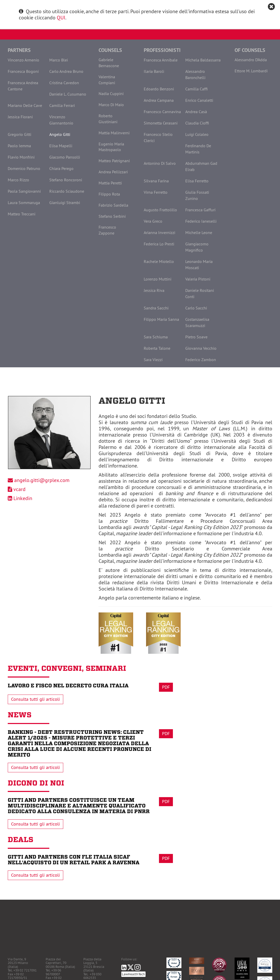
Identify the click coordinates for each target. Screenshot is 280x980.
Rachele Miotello (159, 261)
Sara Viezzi (153, 360)
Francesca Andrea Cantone (23, 86)
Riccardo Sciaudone (67, 191)
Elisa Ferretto (197, 181)
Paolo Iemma (19, 146)
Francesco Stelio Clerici (158, 137)
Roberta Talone (157, 348)
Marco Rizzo (18, 180)
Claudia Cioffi (197, 123)
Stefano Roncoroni (66, 180)
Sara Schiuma (156, 337)
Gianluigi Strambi (65, 203)
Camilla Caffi (197, 89)
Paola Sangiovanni (24, 191)
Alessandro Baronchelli (195, 74)
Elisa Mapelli (61, 146)
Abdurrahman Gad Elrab (201, 166)
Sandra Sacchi (156, 308)
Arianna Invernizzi (159, 232)
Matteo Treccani (22, 214)
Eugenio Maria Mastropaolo (111, 147)
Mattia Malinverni (114, 133)
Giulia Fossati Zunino (197, 195)
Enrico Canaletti (199, 100)
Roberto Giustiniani (108, 119)
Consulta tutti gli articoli (35, 699)
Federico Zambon (201, 360)
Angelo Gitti (60, 134)
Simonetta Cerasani (161, 123)
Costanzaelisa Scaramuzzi (197, 322)
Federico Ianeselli (201, 221)
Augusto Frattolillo (160, 210)
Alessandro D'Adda (251, 60)
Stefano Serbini (112, 216)
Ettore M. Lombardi (251, 71)
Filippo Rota (109, 194)
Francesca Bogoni (23, 71)
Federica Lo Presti (159, 244)
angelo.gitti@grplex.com (42, 480)
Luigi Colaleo (197, 134)
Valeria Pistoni (198, 279)
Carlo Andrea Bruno (66, 71)
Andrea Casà (196, 112)
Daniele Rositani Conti (200, 293)
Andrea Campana (159, 100)
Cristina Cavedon (64, 83)
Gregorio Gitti (19, 134)
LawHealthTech (133, 974)
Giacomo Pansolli (65, 157)
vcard (19, 489)
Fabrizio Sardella (113, 205)
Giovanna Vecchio (201, 348)
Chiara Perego (61, 168)
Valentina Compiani (107, 80)
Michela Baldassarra (203, 60)
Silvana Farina (156, 181)
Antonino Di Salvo (160, 163)
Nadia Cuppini (111, 94)
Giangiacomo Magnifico (197, 247)
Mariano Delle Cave (25, 105)
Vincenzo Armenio (23, 60)
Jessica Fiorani (20, 117)
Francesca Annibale (161, 60)
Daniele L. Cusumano (68, 94)
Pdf (166, 687)
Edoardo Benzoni (159, 89)
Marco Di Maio (111, 105)
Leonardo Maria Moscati (199, 265)
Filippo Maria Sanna (161, 319)
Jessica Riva (154, 290)
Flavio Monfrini (21, 157)
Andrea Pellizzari (113, 172)
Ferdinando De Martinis (198, 149)
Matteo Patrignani (114, 161)
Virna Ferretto (156, 192)
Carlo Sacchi (196, 308)
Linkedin (23, 498)
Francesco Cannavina (162, 112)
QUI (61, 17)
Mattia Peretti (110, 183)
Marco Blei (59, 60)
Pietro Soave (196, 337)
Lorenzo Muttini (158, 279)
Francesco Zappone (107, 230)
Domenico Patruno (24, 168)
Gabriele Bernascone (109, 63)
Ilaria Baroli (154, 71)
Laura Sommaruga (24, 203)
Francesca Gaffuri (200, 210)
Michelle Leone (199, 232)
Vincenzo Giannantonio (61, 120)
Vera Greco (153, 221)
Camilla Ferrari (62, 105)
